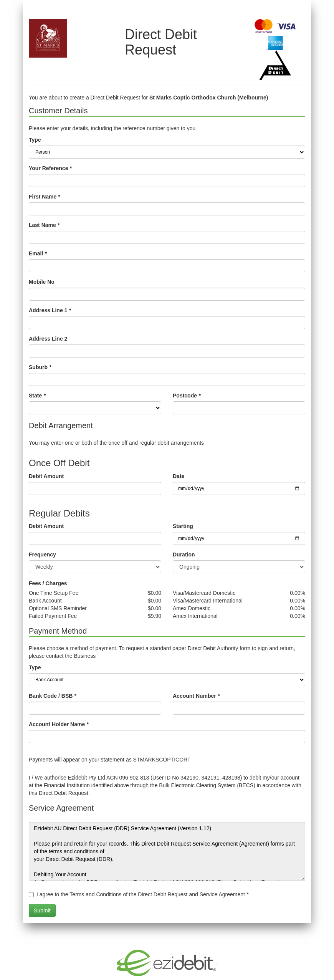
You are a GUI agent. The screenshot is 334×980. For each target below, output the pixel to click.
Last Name (44, 225)
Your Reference (50, 168)
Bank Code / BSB (53, 696)
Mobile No (42, 282)
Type (35, 140)
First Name (45, 197)
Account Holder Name (59, 724)
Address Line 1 (50, 310)
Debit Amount (46, 476)
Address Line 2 (48, 339)
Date (179, 476)
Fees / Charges (48, 583)
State (37, 396)
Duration (184, 555)
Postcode (187, 396)
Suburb (40, 367)
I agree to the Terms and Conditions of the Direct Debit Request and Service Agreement (142, 894)
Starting (183, 526)
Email (38, 253)
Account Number (196, 696)
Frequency (42, 555)
